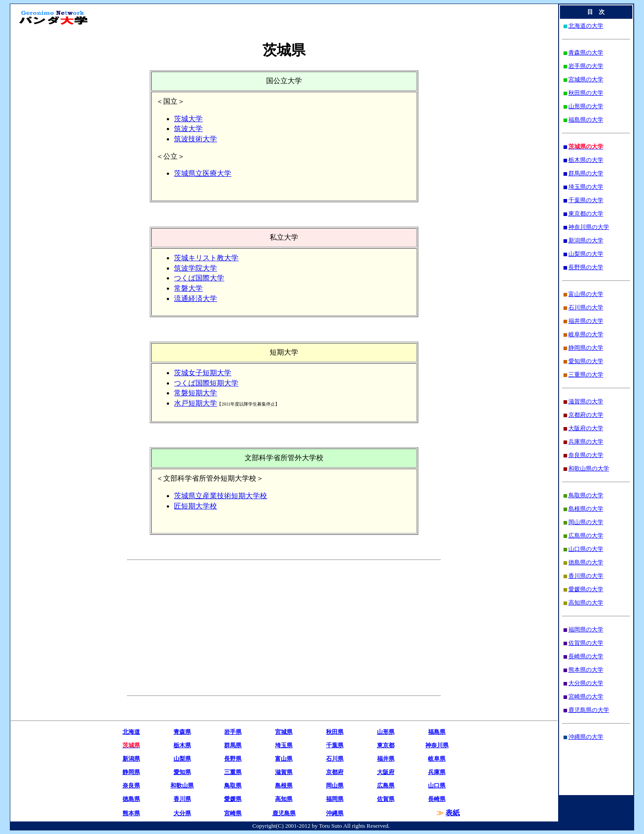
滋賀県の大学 (586, 401)
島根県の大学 (586, 509)
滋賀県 (284, 772)
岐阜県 (437, 759)
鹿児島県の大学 (589, 710)
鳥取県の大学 (586, 495)
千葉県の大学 (586, 200)
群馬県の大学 (586, 173)
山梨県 (182, 759)
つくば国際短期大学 (206, 383)
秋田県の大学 (586, 93)
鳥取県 (233, 785)
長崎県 (437, 799)
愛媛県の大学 (586, 589)
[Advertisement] (204, 628)
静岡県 (131, 772)
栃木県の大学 (586, 160)
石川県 (335, 759)
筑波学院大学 (195, 268)
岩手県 (233, 732)
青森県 (182, 732)
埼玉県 (284, 745)
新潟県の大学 (586, 240)
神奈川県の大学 (589, 227)
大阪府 (386, 772)
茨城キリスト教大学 (206, 258)
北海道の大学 (586, 26)
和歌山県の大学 (589, 468)
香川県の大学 (586, 576)
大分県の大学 (586, 683)
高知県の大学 (586, 603)
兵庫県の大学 (586, 442)
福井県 (386, 759)
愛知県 (182, 772)
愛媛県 (233, 799)
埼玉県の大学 (586, 187)
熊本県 (131, 813)
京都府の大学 (586, 415)
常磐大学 (188, 288)
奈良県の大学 (586, 455)
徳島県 (131, 799)
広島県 (386, 785)
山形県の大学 (586, 106)
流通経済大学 (195, 298)
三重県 (233, 772)
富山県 (284, 759)
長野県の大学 (586, 267)
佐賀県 (386, 799)
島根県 (284, 785)
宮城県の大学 (586, 79)
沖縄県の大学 (586, 737)
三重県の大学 (586, 375)
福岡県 (335, 799)
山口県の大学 (586, 549)
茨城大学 (188, 119)
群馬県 (233, 745)
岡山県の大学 (586, 522)
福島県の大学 (586, 120)
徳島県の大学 (586, 562)
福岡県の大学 (586, 629)
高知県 (284, 799)
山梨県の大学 (586, 254)
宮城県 (284, 732)
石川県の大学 (586, 307)
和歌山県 (182, 785)
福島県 (437, 732)
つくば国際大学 (199, 278)
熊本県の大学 (586, 670)
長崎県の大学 (586, 656)
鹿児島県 (284, 813)
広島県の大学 (586, 536)
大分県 (182, 813)
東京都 (386, 745)
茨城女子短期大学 (203, 373)
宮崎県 (233, 813)
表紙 (453, 813)
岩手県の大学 (586, 66)
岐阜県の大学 (586, 334)
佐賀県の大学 (586, 643)
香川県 (182, 799)
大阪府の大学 (586, 428)
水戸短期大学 (195, 403)
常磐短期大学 (195, 393)
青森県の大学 (586, 53)
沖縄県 (335, 813)
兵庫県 (437, 772)
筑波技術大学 (195, 139)
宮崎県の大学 (586, 696)
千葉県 (335, 745)
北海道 (131, 732)
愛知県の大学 (586, 361)
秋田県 (335, 732)
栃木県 (182, 745)
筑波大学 (188, 129)
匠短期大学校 (195, 506)
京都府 (335, 772)
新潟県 (131, 759)
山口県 (437, 785)
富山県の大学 (586, 294)
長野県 (233, 759)
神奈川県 (437, 745)
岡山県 (335, 785)
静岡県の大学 (586, 348)
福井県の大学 (586, 321)
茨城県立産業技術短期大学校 (220, 496)
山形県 (386, 732)
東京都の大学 (586, 214)
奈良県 (131, 785)
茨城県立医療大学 (203, 173)
